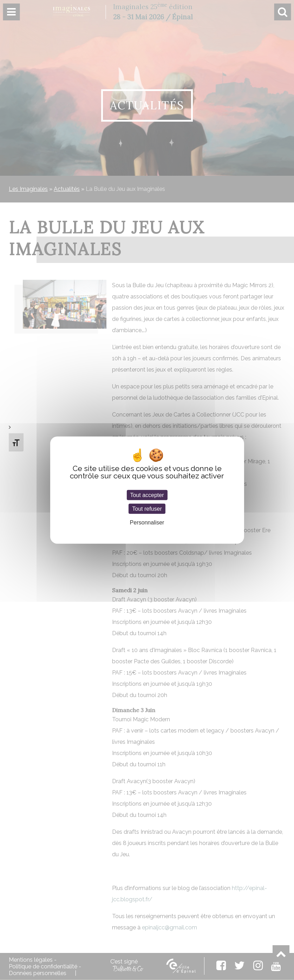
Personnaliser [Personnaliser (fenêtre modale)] (147, 523)
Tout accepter (147, 495)
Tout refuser (147, 509)
